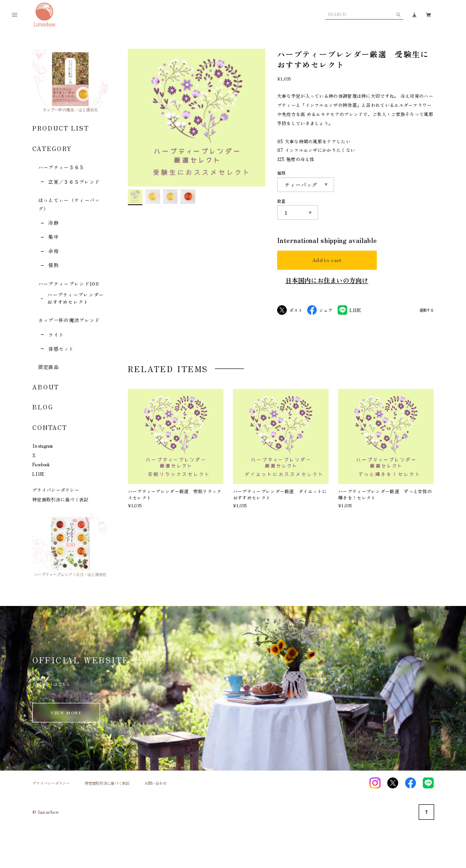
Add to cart (327, 260)
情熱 (53, 265)
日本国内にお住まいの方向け (327, 280)
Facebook (41, 464)
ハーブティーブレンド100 (68, 284)
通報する (426, 310)
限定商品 (48, 367)
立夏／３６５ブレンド (74, 182)
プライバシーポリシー (56, 490)
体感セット (61, 349)
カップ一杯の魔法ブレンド (69, 320)
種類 (281, 173)
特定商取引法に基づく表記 (61, 499)
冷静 (53, 223)
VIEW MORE (66, 712)
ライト (56, 335)
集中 (53, 237)
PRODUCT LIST (61, 128)
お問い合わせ (156, 783)
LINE (38, 474)
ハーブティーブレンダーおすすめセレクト (76, 298)
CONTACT (50, 427)
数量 (281, 201)
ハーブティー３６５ (61, 167)
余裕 (53, 251)
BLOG (43, 407)
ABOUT (46, 387)
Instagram (43, 446)
